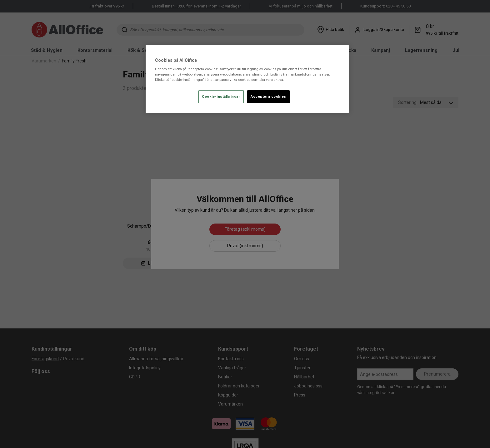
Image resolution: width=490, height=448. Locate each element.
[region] (247, 79)
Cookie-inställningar (221, 96)
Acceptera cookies (268, 96)
